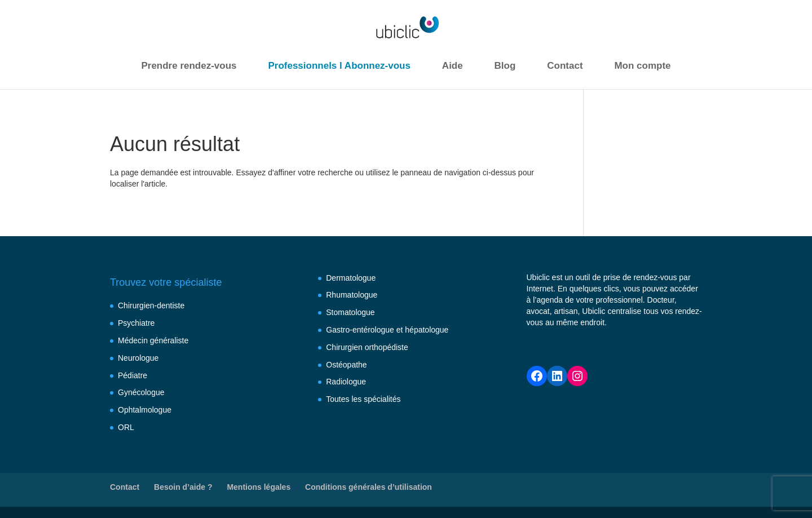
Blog (505, 66)
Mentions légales (259, 487)
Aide (453, 66)
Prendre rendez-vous (189, 66)
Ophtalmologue (145, 410)
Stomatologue (350, 312)
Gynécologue (141, 392)
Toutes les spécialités (363, 399)
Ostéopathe (346, 365)
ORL (126, 427)
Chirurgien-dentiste (151, 306)
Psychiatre (136, 323)
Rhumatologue (352, 295)
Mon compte (642, 66)
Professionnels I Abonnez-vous (339, 66)
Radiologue (346, 382)
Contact (565, 66)
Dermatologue (351, 278)
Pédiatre (133, 375)
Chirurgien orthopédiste (367, 347)
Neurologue (138, 358)
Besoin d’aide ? (183, 487)
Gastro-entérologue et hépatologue (387, 330)
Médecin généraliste (153, 340)
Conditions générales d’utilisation (369, 487)
